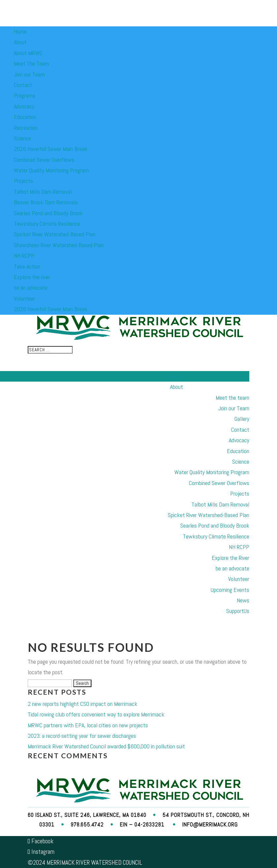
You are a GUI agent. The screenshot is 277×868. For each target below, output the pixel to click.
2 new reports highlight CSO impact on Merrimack (83, 704)
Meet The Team (31, 63)
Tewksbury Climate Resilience (47, 224)
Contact (23, 85)
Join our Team (29, 74)
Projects (23, 181)
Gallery (242, 419)
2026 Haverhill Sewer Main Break (51, 149)
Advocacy (24, 106)
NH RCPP (24, 256)
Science (22, 138)
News (243, 600)
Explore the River (230, 558)
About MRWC (28, 53)
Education (25, 117)
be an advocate (31, 288)
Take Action (27, 266)
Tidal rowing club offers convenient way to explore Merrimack (96, 714)
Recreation (26, 128)
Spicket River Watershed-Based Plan (55, 234)
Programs (25, 95)
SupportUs (238, 611)
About (20, 42)
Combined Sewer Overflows (44, 160)
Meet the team (232, 398)
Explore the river (32, 277)
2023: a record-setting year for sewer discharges (82, 736)
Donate (175, 376)
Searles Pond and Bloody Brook (48, 213)
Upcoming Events (230, 590)
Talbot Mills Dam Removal (43, 192)
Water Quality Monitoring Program (51, 170)
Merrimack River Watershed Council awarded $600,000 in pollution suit (106, 746)
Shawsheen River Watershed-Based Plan (59, 245)
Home (20, 31)
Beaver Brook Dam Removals (46, 202)
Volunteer (24, 298)
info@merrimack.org (210, 825)
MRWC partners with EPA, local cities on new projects (88, 725)
